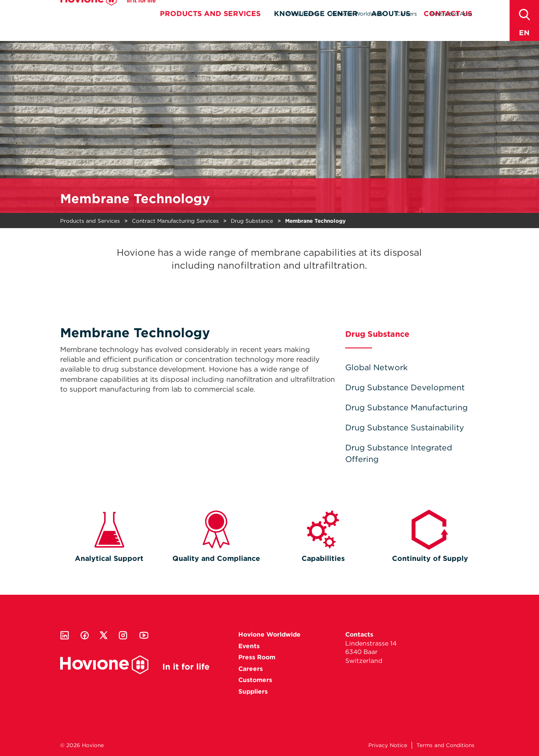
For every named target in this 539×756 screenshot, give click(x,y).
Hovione (108, 15)
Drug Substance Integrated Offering (399, 453)
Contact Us (448, 30)
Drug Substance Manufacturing (406, 407)
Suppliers (253, 691)
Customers (255, 680)
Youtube (144, 635)
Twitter (104, 635)
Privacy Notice (388, 745)
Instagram (123, 635)
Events (249, 646)
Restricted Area (451, 14)
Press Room (302, 14)
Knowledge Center (316, 30)
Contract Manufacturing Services (175, 221)
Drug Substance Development (405, 387)
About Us (391, 30)
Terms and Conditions (445, 745)
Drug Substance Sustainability (405, 427)
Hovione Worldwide (357, 14)
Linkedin (65, 635)
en (524, 33)
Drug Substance (252, 221)
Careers (407, 14)
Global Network (376, 367)
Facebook (85, 635)
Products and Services (210, 30)
